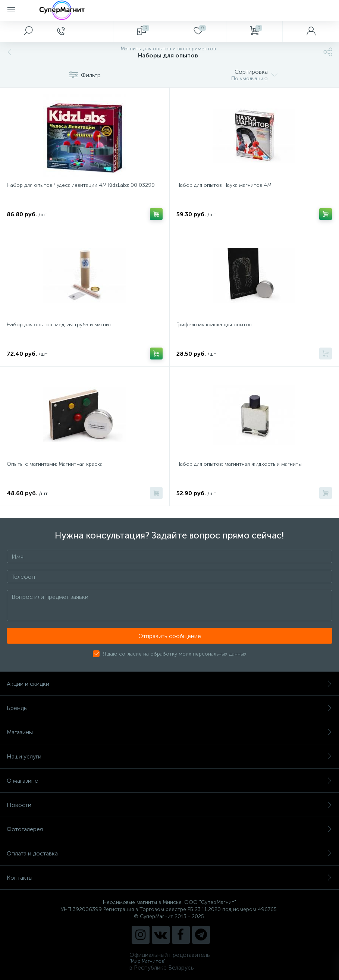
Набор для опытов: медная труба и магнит (59, 325)
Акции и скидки (169, 684)
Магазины (169, 732)
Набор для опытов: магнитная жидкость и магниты (239, 464)
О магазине (169, 781)
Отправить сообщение (170, 636)
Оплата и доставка (169, 853)
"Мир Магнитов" (147, 961)
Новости (169, 805)
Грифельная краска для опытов (214, 325)
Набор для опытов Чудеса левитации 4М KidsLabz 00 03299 (81, 185)
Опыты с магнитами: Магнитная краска (55, 464)
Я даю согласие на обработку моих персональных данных (175, 654)
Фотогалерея (169, 829)
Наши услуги (169, 756)
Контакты (169, 878)
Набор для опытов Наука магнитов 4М (224, 185)
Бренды (169, 708)
